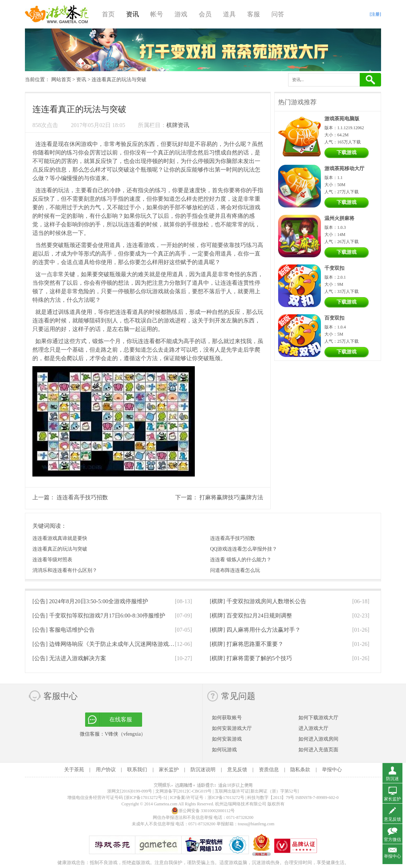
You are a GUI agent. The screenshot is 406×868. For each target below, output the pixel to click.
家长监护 (169, 770)
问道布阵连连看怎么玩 (235, 570)
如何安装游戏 (227, 739)
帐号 (157, 14)
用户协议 (106, 770)
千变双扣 (334, 268)
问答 (278, 14)
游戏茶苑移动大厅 (344, 169)
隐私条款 (300, 770)
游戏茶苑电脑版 (342, 119)
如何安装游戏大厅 (232, 728)
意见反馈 (237, 770)
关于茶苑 (74, 770)
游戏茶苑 (57, 14)
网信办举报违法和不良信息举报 (183, 817)
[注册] (375, 14)
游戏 (181, 14)
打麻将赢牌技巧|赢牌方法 (231, 497)
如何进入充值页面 (318, 750)
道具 (229, 14)
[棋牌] (258, 601)
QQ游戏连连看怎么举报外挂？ (244, 549)
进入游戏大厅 (313, 728)
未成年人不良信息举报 (154, 824)
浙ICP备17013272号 (226, 798)
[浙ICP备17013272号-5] (145, 798)
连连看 (44, 144)
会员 (205, 14)
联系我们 (137, 770)
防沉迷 (392, 779)
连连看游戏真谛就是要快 (60, 538)
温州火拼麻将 (339, 218)
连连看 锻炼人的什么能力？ (241, 560)
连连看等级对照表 (52, 560)
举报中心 (332, 770)
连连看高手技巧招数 (82, 497)
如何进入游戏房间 (318, 739)
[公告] (90, 601)
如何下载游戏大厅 (318, 718)
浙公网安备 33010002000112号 (203, 811)
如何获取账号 (227, 718)
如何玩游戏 (224, 750)
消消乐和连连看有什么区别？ (65, 570)
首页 (108, 14)
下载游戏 (347, 152)
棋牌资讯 (178, 125)
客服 (254, 14)
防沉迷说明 (203, 770)
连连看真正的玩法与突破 (60, 549)
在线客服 (121, 719)
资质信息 (269, 770)
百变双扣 (334, 318)
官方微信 (392, 840)
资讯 (132, 14)
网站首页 (61, 80)
